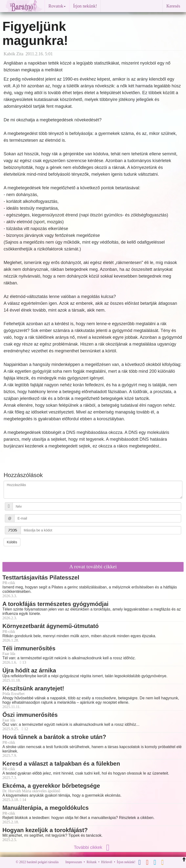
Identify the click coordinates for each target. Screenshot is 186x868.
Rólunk (91, 862)
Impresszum (74, 862)
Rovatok (57, 6)
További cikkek (93, 847)
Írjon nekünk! (85, 6)
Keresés (173, 6)
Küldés (12, 542)
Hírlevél (107, 862)
